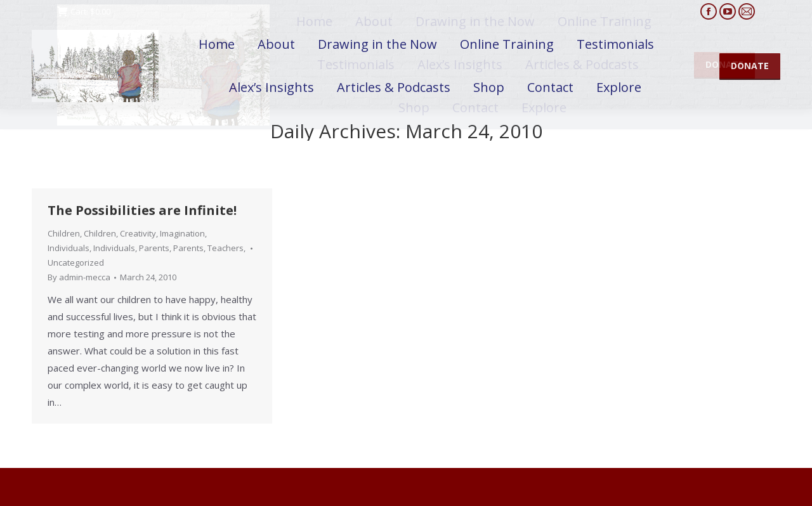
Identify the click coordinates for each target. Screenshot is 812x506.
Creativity (138, 233)
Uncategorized (76, 263)
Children (64, 233)
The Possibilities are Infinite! (142, 210)
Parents (154, 248)
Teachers (226, 248)
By (79, 277)
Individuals (69, 248)
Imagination (182, 233)
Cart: (84, 12)
